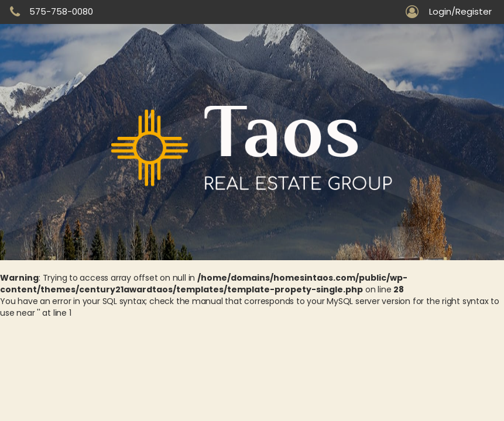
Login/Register (460, 12)
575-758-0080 (61, 11)
